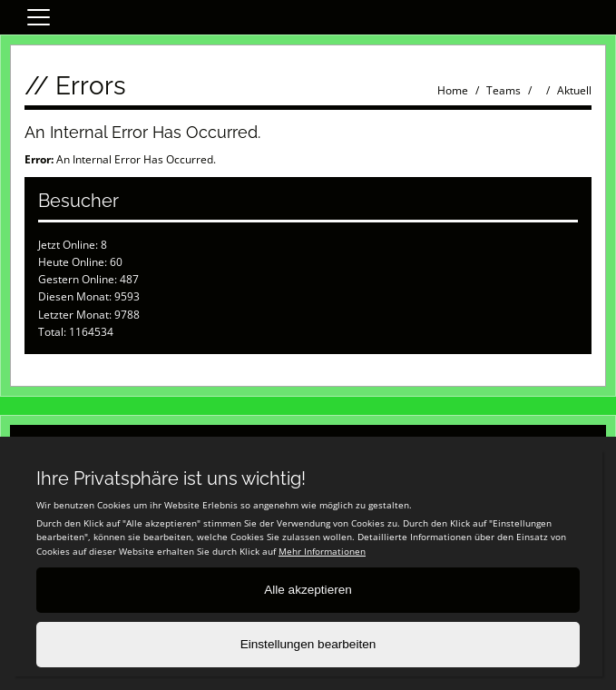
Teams (504, 90)
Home (453, 90)
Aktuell (574, 90)
